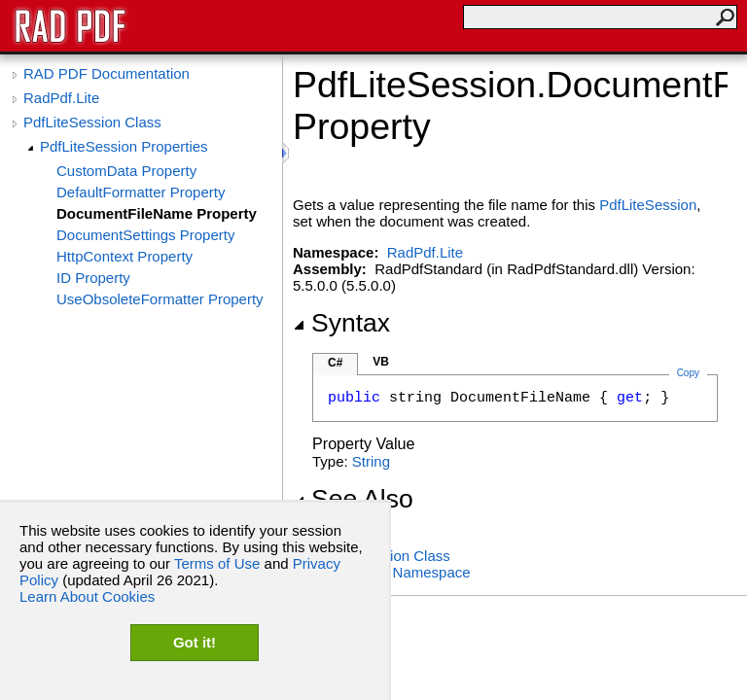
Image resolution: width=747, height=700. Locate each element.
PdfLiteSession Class (92, 122)
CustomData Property (126, 171)
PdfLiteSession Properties (124, 146)
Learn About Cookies (87, 596)
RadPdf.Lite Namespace (391, 572)
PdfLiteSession (648, 205)
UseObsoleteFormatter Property (160, 299)
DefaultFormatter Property (141, 192)
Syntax (341, 323)
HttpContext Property (124, 256)
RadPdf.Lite (61, 98)
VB (381, 362)
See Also (353, 499)
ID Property (93, 278)
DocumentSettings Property (145, 235)
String (371, 461)
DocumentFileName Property (157, 213)
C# (335, 363)
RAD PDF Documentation (107, 73)
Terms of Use (217, 563)
